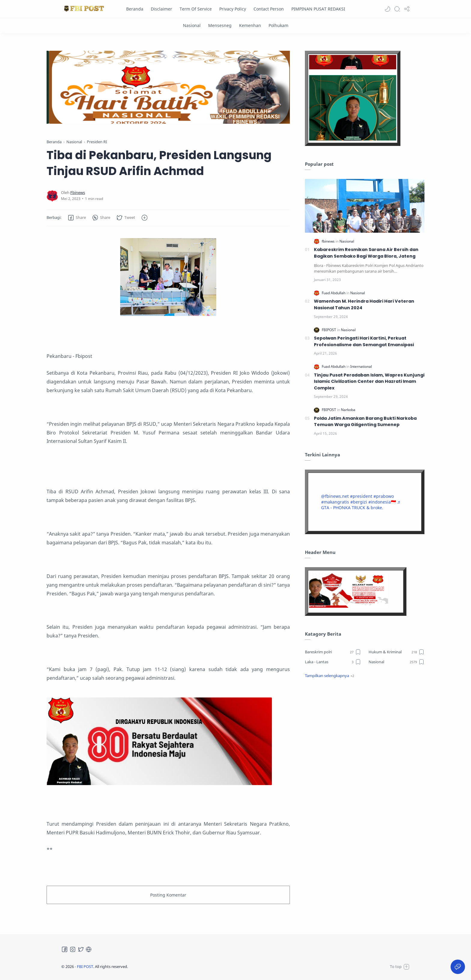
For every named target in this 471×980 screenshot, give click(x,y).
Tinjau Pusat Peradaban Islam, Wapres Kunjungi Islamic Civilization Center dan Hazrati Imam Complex (369, 381)
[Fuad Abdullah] (334, 293)
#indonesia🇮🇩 (382, 502)
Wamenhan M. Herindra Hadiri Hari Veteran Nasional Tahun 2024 (364, 304)
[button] (387, 9)
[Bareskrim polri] (333, 652)
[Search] (397, 9)
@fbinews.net (335, 496)
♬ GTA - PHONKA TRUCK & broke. (361, 505)
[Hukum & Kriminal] (397, 652)
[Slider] (126, 87)
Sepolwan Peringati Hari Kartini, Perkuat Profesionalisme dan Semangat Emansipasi (364, 341)
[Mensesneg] (220, 25)
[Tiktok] (89, 949)
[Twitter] (81, 949)
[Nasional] (192, 25)
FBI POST (85, 966)
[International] (361, 366)
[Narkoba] (348, 410)
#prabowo (384, 496)
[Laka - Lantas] (333, 662)
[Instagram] (73, 949)
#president (361, 496)
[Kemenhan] (250, 25)
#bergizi (359, 502)
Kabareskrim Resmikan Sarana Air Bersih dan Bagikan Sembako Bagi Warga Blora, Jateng (366, 253)
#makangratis (335, 502)
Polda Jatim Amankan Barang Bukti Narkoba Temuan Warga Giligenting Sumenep (365, 422)
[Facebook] (65, 949)
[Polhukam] (278, 25)
